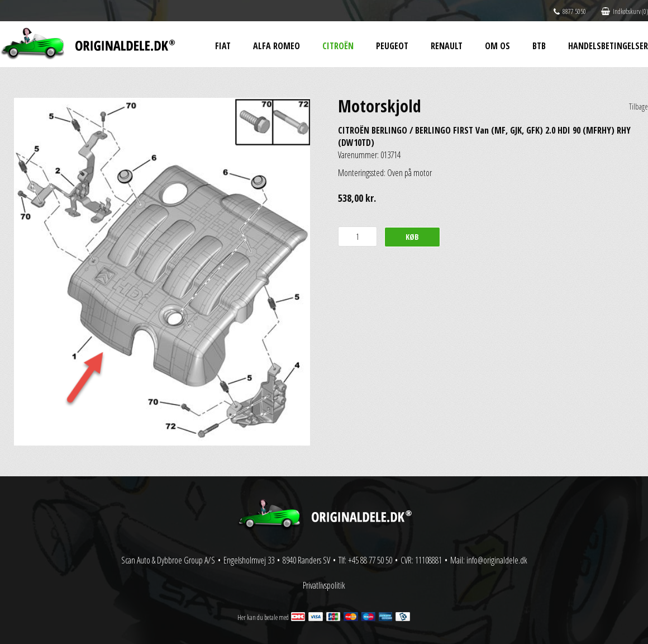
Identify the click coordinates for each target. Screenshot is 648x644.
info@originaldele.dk (497, 560)
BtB (539, 46)
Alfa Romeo (277, 46)
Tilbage (639, 106)
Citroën (338, 46)
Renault (447, 46)
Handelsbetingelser (608, 46)
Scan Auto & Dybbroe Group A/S (168, 560)
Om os (497, 46)
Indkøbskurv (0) (625, 11)
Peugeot (392, 46)
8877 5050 (570, 11)
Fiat (223, 46)
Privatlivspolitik (324, 585)
